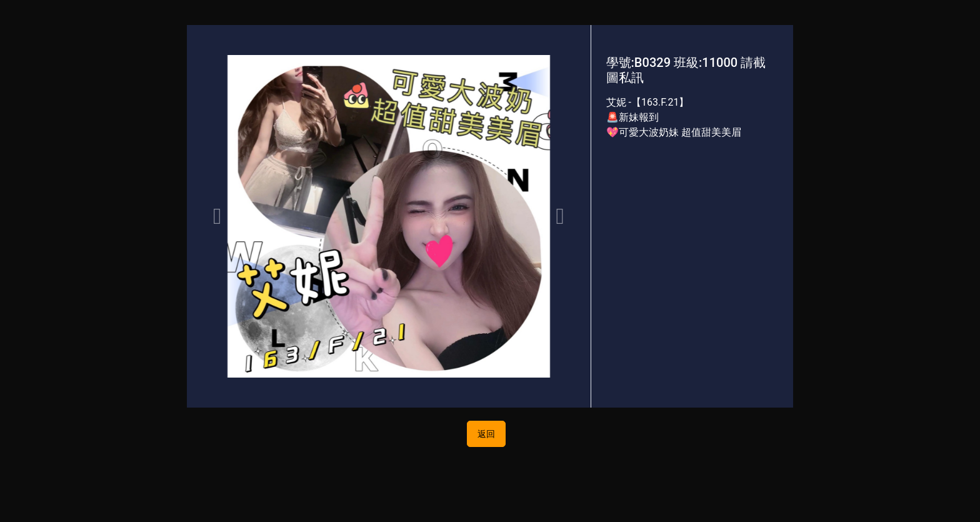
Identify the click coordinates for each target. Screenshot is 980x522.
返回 (486, 434)
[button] (217, 216)
